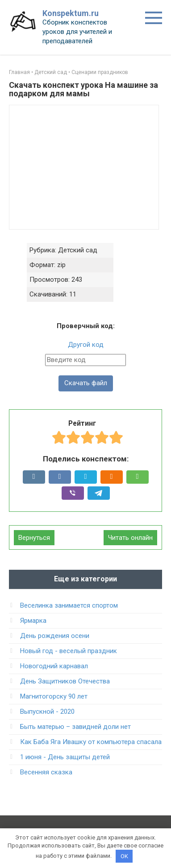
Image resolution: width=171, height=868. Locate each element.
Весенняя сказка (46, 772)
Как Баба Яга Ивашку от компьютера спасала (91, 742)
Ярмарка (33, 621)
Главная (19, 72)
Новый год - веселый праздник (69, 651)
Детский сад (51, 72)
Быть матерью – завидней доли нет (75, 727)
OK (124, 856)
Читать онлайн (130, 538)
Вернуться (34, 538)
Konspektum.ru (71, 13)
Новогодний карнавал (54, 666)
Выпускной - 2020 (47, 712)
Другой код (86, 345)
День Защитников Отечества (65, 681)
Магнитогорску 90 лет (54, 696)
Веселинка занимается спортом (69, 605)
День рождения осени (55, 636)
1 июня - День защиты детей (65, 757)
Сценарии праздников (100, 72)
